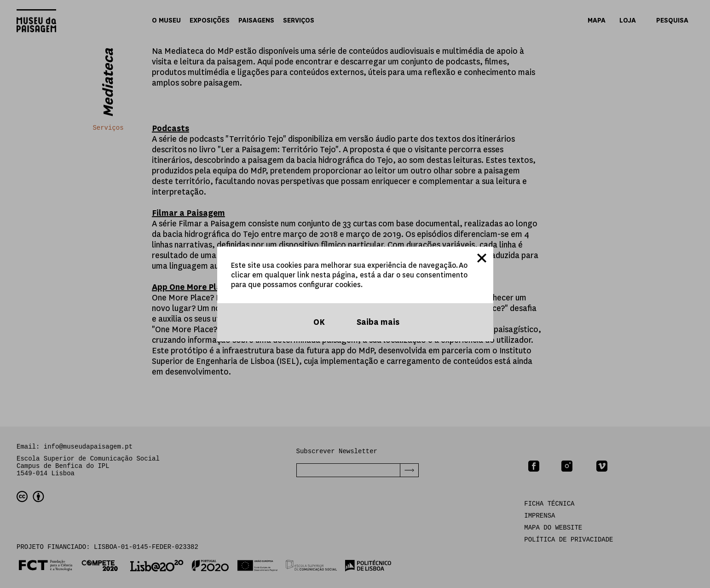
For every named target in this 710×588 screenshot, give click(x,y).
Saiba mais (377, 322)
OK (318, 322)
